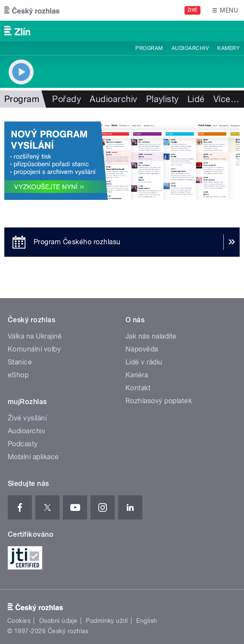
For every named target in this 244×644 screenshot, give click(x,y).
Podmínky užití (107, 621)
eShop (18, 375)
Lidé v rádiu (144, 362)
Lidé (196, 99)
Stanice (20, 362)
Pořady (67, 99)
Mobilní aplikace (33, 457)
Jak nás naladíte (151, 336)
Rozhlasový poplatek (159, 401)
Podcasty (23, 444)
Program (149, 48)
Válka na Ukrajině (35, 336)
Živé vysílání (27, 418)
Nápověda (142, 349)
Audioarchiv (190, 48)
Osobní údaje (58, 621)
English (147, 621)
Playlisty (163, 99)
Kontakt (138, 388)
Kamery (228, 48)
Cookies (19, 621)
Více (226, 99)
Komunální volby (34, 349)
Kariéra (137, 375)
